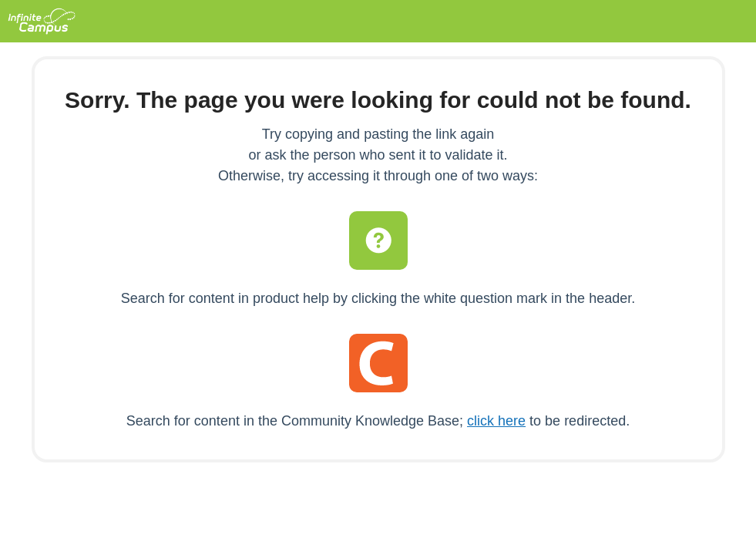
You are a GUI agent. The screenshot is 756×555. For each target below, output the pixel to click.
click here (496, 421)
